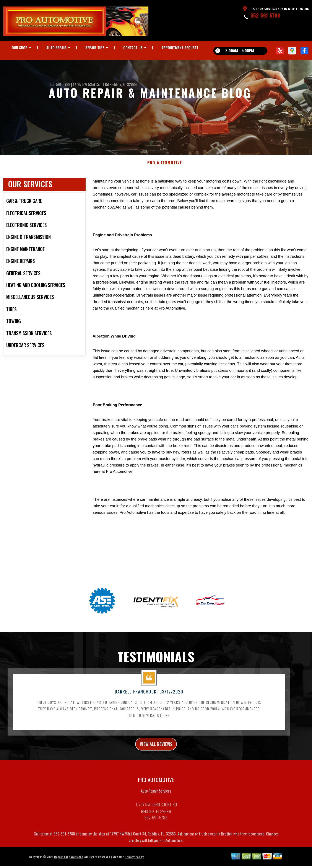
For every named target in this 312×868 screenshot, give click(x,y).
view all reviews (156, 747)
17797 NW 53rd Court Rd (91, 84)
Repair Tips (95, 48)
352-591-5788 (265, 15)
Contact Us (133, 48)
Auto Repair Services (156, 795)
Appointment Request (180, 48)
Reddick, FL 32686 (123, 84)
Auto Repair (56, 48)
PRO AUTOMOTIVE (165, 166)
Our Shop (20, 48)
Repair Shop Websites (68, 861)
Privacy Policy (134, 861)
